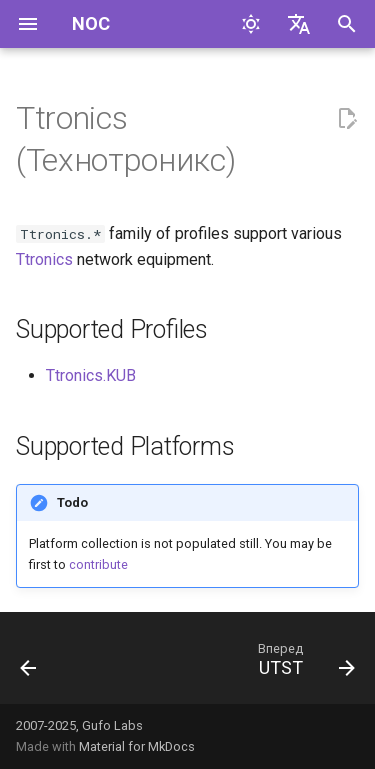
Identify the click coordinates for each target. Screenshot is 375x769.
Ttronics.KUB (91, 375)
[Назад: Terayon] (29, 664)
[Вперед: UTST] (303, 664)
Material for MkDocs (137, 746)
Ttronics (44, 259)
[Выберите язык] (299, 24)
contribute (98, 564)
